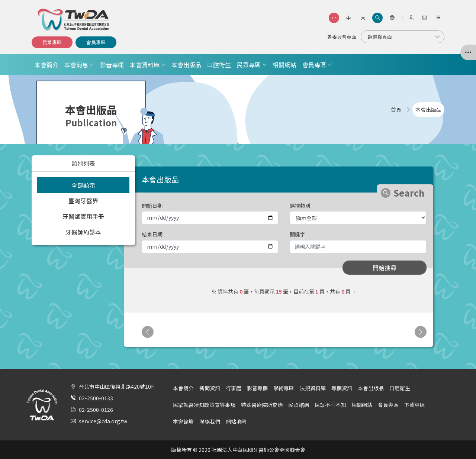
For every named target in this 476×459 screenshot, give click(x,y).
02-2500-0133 (96, 398)
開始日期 (152, 206)
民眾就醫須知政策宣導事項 (204, 405)
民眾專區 (52, 42)
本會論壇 (183, 421)
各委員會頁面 (342, 37)
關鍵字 (297, 234)
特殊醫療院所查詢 (262, 405)
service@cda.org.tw (103, 421)
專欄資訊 (342, 388)
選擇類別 (300, 206)
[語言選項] (392, 18)
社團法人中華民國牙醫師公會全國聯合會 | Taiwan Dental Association (74, 20)
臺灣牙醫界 (83, 201)
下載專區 (415, 405)
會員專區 (96, 42)
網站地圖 (236, 421)
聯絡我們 (210, 421)
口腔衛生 (219, 65)
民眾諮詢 (299, 405)
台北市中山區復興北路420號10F (116, 387)
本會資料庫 (145, 65)
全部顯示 (83, 185)
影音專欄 (112, 65)
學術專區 (284, 388)
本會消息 (76, 65)
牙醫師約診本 (83, 232)
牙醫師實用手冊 (83, 216)
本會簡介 (46, 65)
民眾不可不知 (330, 405)
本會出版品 (186, 65)
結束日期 (152, 234)
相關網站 (284, 65)
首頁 (396, 110)
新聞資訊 (210, 388)
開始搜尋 (385, 268)
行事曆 (234, 388)
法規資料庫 (313, 388)
